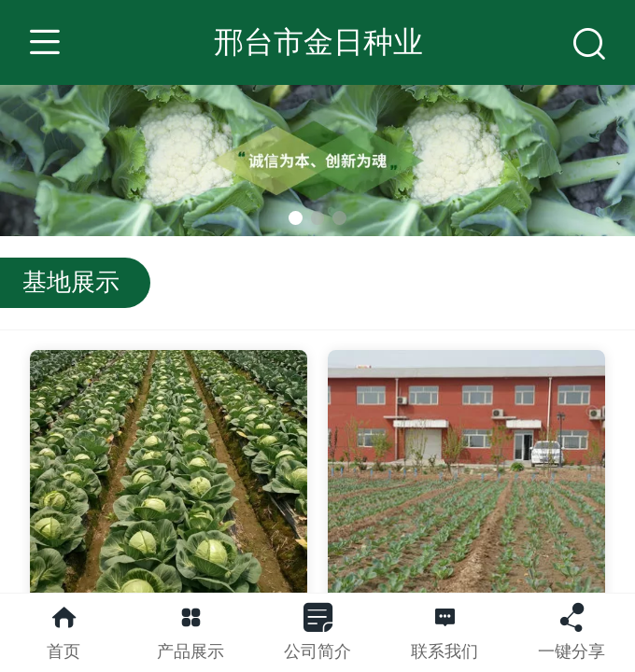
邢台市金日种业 (318, 42)
